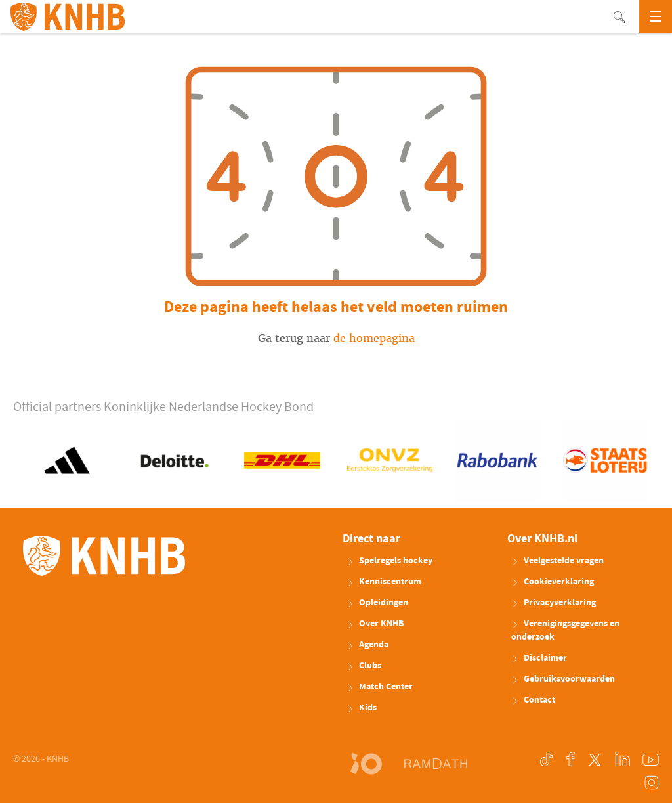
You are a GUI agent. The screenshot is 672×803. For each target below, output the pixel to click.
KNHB (104, 555)
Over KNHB (375, 624)
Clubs (364, 666)
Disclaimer (539, 658)
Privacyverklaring (554, 603)
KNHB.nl (68, 16)
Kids (362, 708)
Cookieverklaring (553, 582)
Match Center (380, 687)
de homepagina (374, 338)
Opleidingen (377, 603)
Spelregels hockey (389, 561)
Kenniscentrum (384, 582)
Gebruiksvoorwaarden (563, 679)
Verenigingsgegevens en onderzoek (565, 630)
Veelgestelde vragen (557, 561)
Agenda (367, 645)
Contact (533, 700)
